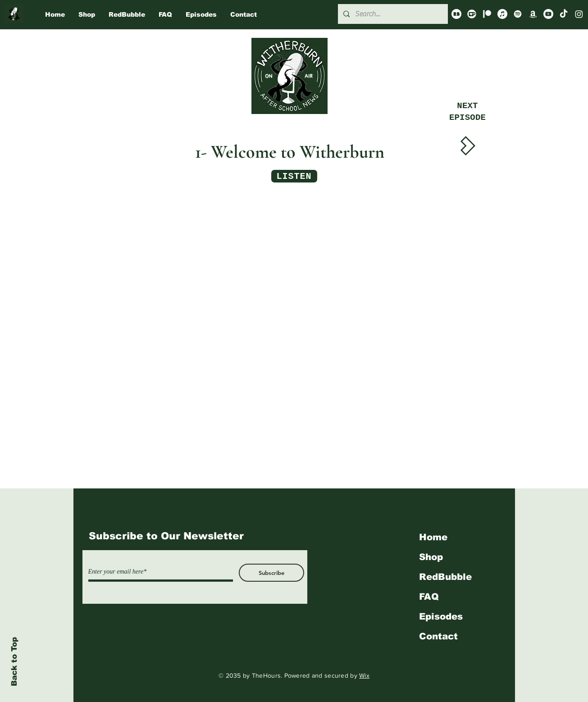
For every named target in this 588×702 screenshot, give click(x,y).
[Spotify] (518, 14)
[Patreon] (487, 14)
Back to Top (14, 662)
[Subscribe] (271, 573)
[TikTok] (564, 14)
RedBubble (445, 577)
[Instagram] (579, 14)
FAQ (429, 597)
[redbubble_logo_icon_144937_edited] (456, 14)
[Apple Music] (502, 14)
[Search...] (392, 14)
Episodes (441, 616)
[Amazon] (533, 14)
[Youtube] (548, 14)
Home (433, 537)
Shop (431, 557)
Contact (438, 636)
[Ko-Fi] (472, 14)
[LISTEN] (294, 176)
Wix (364, 675)
